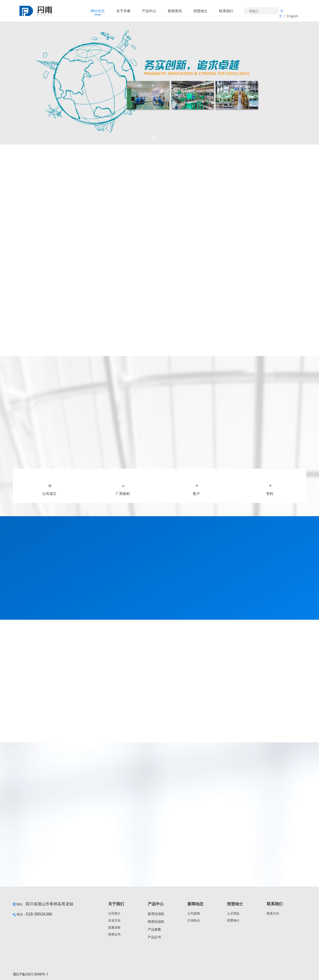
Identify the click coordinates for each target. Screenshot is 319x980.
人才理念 (233, 913)
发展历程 (114, 927)
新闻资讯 (175, 11)
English (292, 16)
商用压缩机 (156, 921)
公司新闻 (194, 913)
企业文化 (114, 920)
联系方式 (273, 913)
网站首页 (98, 11)
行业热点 (194, 920)
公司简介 (114, 913)
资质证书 (114, 934)
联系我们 (226, 11)
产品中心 (149, 11)
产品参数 (154, 929)
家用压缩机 (156, 914)
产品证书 (154, 937)
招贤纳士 (200, 11)
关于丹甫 (123, 11)
